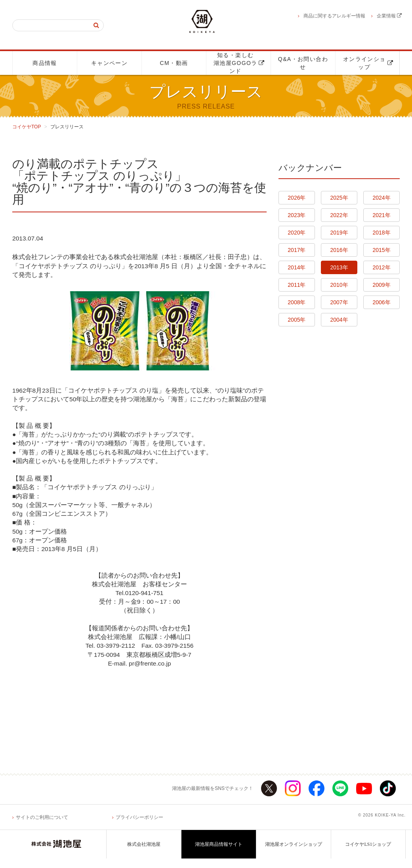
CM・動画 (174, 63)
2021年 (382, 215)
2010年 (339, 285)
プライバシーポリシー (139, 827)
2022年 (339, 215)
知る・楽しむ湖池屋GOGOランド (239, 63)
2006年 (382, 302)
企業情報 (389, 16)
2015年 (382, 250)
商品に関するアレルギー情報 (334, 16)
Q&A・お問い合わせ (303, 63)
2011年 (297, 285)
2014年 (297, 267)
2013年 (339, 267)
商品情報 (45, 63)
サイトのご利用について (42, 827)
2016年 (339, 250)
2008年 (297, 302)
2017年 (297, 250)
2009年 (382, 285)
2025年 (339, 198)
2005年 (297, 320)
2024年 (382, 198)
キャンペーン (109, 63)
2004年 (339, 320)
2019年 (339, 233)
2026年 (297, 198)
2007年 (339, 302)
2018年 (382, 233)
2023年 (297, 215)
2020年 (297, 233)
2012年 (382, 267)
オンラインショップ (368, 63)
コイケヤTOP (27, 127)
